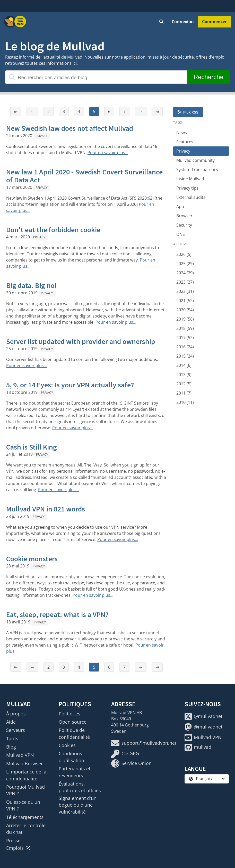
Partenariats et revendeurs (75, 772)
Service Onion (131, 763)
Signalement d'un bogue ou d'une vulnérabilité (78, 805)
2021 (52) (185, 301)
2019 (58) (185, 319)
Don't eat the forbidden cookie (53, 230)
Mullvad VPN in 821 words (46, 509)
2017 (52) (185, 338)
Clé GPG (125, 754)
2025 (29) (185, 264)
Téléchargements (25, 817)
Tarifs (12, 739)
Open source (73, 722)
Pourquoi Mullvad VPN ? (25, 790)
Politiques (69, 714)
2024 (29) (185, 273)
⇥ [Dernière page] (157, 111)
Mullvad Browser (24, 763)
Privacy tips (187, 188)
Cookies (67, 745)
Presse (13, 841)
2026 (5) (184, 254)
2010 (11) (185, 402)
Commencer (214, 22)
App (180, 207)
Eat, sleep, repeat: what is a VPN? (57, 614)
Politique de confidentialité (74, 733)
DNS (181, 234)
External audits (191, 197)
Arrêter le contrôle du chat (26, 829)
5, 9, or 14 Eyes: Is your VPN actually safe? (70, 385)
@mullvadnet (203, 716)
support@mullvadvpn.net (144, 743)
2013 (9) (184, 375)
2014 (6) (184, 365)
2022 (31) (185, 291)
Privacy (42, 136)
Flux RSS (188, 112)
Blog (11, 747)
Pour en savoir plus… (108, 153)
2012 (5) (184, 384)
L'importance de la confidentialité (26, 775)
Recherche (208, 77)
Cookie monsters (32, 559)
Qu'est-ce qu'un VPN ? (23, 805)
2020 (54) (185, 310)
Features (185, 142)
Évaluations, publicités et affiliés (80, 787)
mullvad (198, 747)
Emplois (18, 848)
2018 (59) (185, 328)
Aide (11, 722)
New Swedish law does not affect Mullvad (70, 128)
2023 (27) (185, 282)
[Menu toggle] (20, 22)
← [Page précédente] (32, 111)
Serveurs (16, 730)
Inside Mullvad (190, 179)
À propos (16, 714)
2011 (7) (184, 393)
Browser (184, 216)
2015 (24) (185, 356)
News (182, 133)
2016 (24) (185, 347)
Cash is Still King (32, 447)
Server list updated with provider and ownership (81, 341)
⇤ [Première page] (16, 111)
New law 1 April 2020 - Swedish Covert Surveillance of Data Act (84, 176)
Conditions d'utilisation (71, 757)
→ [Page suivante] (141, 111)
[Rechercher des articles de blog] (96, 77)
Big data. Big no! (32, 285)
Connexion (183, 22)
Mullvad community (195, 160)
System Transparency (197, 170)
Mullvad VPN (20, 755)
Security (184, 225)
